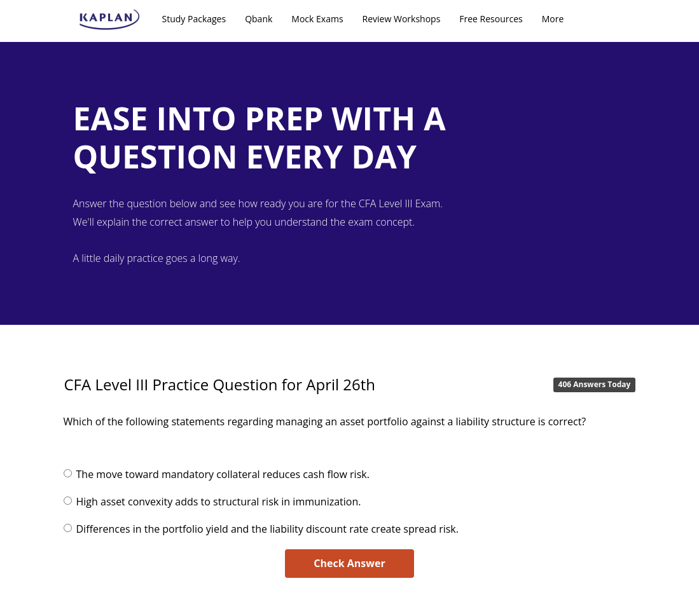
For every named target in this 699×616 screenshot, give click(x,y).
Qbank (259, 19)
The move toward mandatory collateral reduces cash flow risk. (223, 474)
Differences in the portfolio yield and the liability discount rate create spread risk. (267, 529)
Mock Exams (317, 19)
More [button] (553, 19)
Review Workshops (402, 19)
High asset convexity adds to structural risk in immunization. (219, 502)
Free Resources (491, 19)
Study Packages (194, 19)
